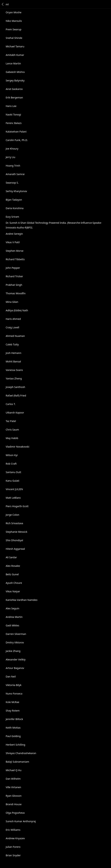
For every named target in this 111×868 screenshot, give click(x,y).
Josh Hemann (14, 353)
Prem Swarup (14, 29)
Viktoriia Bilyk (14, 685)
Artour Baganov (15, 668)
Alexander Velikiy (16, 659)
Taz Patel (11, 421)
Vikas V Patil (13, 242)
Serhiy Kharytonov (16, 191)
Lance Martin (13, 63)
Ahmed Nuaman (15, 336)
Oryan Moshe (14, 12)
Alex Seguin (12, 608)
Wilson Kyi (12, 455)
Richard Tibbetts (15, 259)
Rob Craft (11, 464)
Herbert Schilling (15, 745)
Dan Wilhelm (13, 779)
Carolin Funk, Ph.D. (17, 140)
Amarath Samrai (15, 174)
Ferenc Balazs (14, 123)
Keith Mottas (13, 728)
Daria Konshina (15, 208)
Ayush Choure (14, 583)
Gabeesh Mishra (15, 72)
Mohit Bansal (13, 361)
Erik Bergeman (14, 97)
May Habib (12, 438)
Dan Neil (11, 677)
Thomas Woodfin (16, 293)
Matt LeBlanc (13, 498)
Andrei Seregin (14, 234)
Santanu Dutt (13, 472)
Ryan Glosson (14, 796)
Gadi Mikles (12, 625)
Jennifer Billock (14, 719)
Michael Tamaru (15, 46)
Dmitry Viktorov (15, 642)
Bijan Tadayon (14, 200)
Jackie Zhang (13, 651)
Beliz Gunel (12, 574)
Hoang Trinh (13, 166)
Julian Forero (13, 847)
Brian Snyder (13, 855)
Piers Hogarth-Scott (17, 506)
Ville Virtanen (13, 787)
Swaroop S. (12, 183)
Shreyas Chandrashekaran (21, 753)
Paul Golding (13, 736)
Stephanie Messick (16, 532)
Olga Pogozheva (15, 813)
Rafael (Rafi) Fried (16, 396)
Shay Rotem (13, 711)
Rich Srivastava (14, 523)
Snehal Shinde (14, 38)
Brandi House (14, 804)
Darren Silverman (16, 634)
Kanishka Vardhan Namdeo (22, 600)
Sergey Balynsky (15, 80)
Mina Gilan (12, 302)
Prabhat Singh (14, 285)
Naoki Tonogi (13, 115)
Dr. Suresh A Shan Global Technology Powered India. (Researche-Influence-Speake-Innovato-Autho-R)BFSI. (54, 225)
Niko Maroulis (14, 21)
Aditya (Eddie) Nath (17, 310)
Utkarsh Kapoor (15, 413)
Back (3, 4)
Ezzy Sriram (12, 217)
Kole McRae (12, 702)
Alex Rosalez (13, 566)
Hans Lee (11, 106)
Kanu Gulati (12, 481)
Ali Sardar (11, 557)
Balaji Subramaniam (17, 762)
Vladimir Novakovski (18, 447)
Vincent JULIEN (14, 489)
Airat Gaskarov (14, 89)
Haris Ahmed (13, 319)
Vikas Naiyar (13, 591)
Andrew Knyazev (15, 838)
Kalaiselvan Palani (16, 132)
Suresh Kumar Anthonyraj (21, 821)
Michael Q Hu (14, 770)
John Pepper (13, 268)
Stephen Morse (15, 251)
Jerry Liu (10, 157)
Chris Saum (12, 430)
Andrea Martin (14, 617)
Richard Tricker (14, 276)
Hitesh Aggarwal (15, 549)
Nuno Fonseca (14, 694)
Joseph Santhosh (15, 387)
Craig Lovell (12, 327)
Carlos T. (11, 404)
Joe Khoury (12, 149)
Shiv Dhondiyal (14, 540)
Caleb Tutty (12, 344)
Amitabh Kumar (15, 55)
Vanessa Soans (14, 370)
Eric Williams (13, 830)
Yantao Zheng (14, 378)
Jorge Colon (12, 515)
